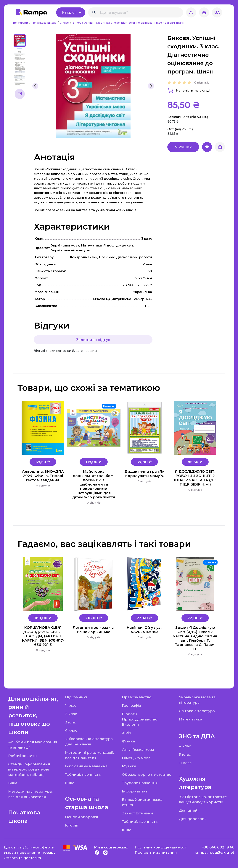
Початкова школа (44, 23)
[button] (20, 41)
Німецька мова (136, 758)
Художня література (195, 783)
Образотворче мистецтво (147, 774)
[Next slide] (151, 86)
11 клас (185, 763)
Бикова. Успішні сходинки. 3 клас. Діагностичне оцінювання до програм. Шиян (128, 23)
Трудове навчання (140, 783)
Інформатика (135, 791)
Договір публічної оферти (29, 847)
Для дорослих (193, 819)
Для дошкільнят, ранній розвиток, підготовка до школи (33, 715)
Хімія (127, 733)
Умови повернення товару (30, 852)
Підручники (77, 697)
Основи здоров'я (82, 817)
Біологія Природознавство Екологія (140, 719)
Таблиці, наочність (83, 774)
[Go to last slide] (35, 86)
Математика (190, 719)
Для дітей (188, 810)
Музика (129, 766)
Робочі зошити (22, 756)
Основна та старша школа (87, 803)
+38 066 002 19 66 (218, 847)
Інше (13, 783)
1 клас (71, 705)
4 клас (71, 730)
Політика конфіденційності (161, 847)
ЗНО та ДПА (197, 736)
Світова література (197, 711)
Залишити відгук (93, 340)
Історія (72, 825)
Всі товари (21, 23)
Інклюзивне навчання (86, 766)
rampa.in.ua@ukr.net (214, 852)
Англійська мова (138, 750)
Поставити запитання (156, 852)
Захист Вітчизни (138, 813)
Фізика (128, 741)
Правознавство (137, 697)
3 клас (65, 23)
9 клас (185, 754)
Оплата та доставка (22, 858)
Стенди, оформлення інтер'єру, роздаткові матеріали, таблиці (29, 769)
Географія (132, 705)
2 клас (71, 714)
